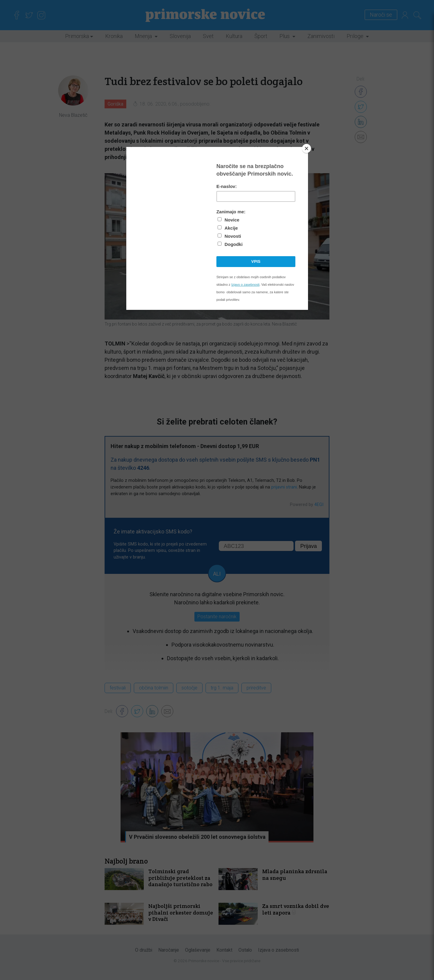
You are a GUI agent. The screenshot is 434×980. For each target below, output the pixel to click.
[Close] (307, 148)
